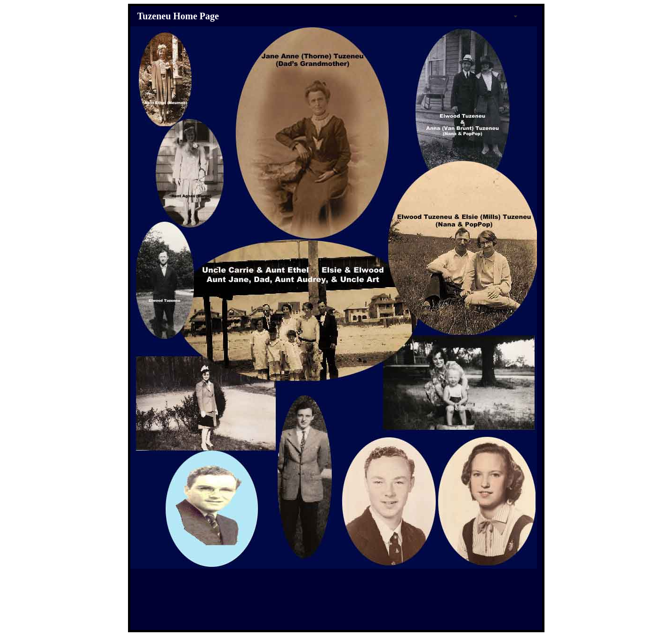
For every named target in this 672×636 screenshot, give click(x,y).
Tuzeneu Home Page (178, 16)
